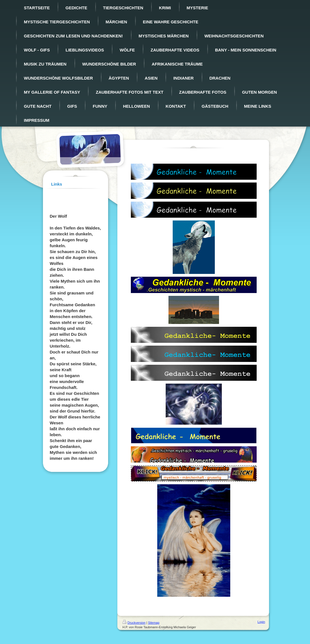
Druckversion (134, 623)
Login (261, 622)
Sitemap (154, 623)
